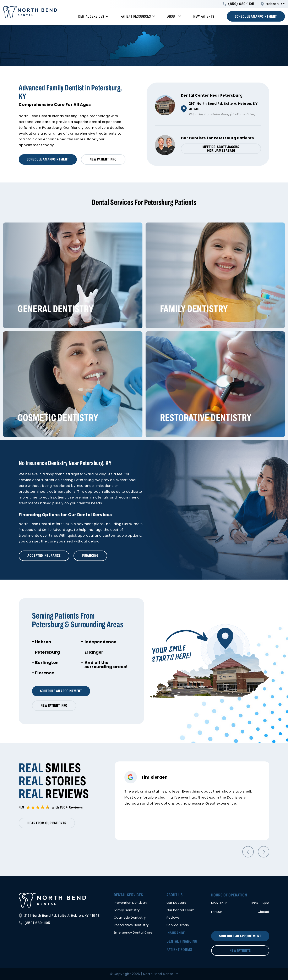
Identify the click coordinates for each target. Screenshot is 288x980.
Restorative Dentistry (206, 418)
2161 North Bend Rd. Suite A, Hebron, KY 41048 (59, 916)
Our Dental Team (180, 910)
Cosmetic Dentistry (58, 418)
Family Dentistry (194, 309)
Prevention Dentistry (131, 903)
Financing (90, 556)
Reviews (173, 917)
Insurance (176, 933)
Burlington (47, 663)
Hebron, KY (273, 4)
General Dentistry (56, 309)
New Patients (204, 16)
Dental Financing (182, 941)
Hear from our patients (47, 823)
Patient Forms (179, 950)
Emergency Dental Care (133, 932)
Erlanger (94, 652)
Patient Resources (138, 16)
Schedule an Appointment (256, 16)
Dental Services (93, 16)
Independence (100, 642)
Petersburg (48, 652)
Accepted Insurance (44, 556)
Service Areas (178, 925)
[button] (248, 852)
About (174, 16)
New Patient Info (103, 159)
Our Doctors (176, 903)
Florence (45, 673)
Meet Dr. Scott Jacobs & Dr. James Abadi (221, 149)
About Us (175, 895)
